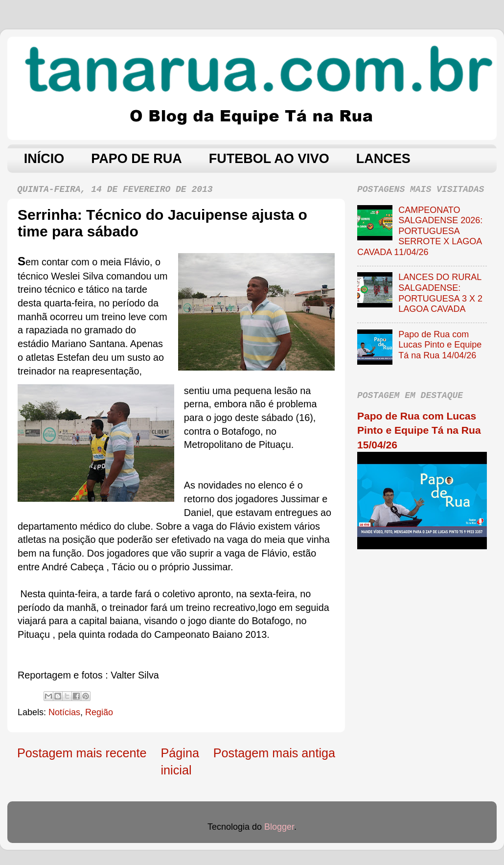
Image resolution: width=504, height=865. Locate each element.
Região (99, 712)
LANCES (383, 159)
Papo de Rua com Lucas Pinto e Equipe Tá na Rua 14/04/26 (440, 345)
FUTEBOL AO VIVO (269, 159)
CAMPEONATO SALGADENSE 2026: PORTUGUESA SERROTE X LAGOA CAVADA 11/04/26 (420, 231)
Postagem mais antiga (274, 753)
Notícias (64, 712)
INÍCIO (44, 159)
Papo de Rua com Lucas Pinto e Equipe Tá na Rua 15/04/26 (419, 430)
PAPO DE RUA (137, 159)
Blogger (279, 827)
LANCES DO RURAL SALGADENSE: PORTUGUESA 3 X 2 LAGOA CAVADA (440, 293)
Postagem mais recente (82, 753)
